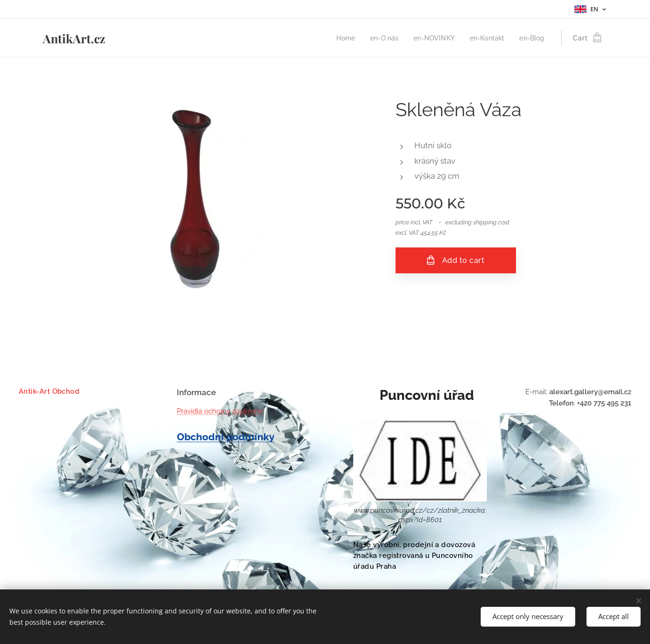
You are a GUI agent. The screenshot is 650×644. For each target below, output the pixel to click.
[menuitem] (339, 38)
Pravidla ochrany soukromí (220, 411)
